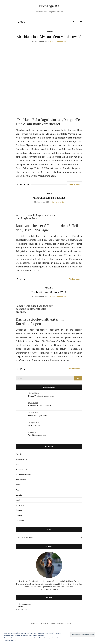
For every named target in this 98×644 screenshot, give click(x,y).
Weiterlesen (75, 184)
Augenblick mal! (22, 459)
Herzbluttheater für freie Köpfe (49, 292)
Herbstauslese (21, 469)
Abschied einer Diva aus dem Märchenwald (49, 37)
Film (17, 464)
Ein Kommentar (58, 202)
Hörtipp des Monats (23, 475)
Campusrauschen (25, 604)
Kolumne (19, 485)
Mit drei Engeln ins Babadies (49, 198)
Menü (21, 22)
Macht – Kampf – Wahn (38, 415)
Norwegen (20, 505)
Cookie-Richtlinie (10, 640)
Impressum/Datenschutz (61, 624)
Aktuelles (49, 288)
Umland (19, 515)
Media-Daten (32, 624)
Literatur (19, 495)
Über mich (44, 624)
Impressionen (21, 480)
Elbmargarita (49, 6)
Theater (49, 32)
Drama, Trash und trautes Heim (41, 396)
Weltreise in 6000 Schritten (40, 406)
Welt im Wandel (35, 425)
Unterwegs (20, 520)
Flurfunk (21, 607)
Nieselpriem (23, 610)
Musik (18, 500)
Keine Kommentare (58, 41)
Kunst (18, 490)
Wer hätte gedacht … (37, 435)
